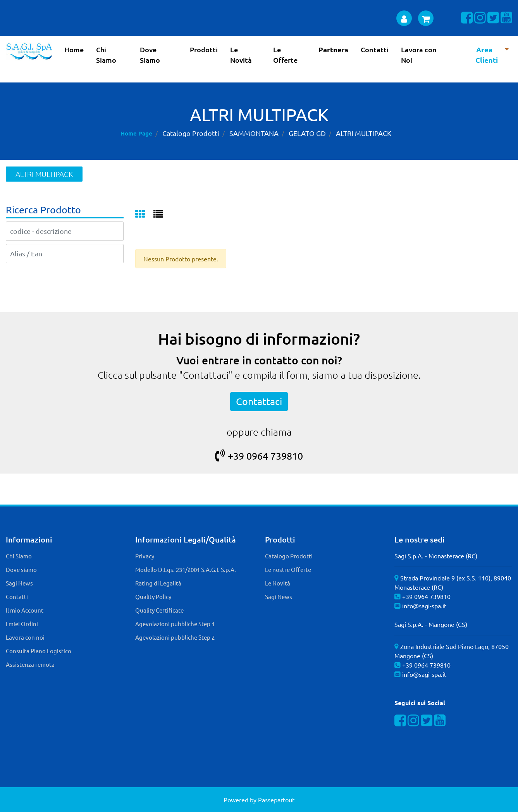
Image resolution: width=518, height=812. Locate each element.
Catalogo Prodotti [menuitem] (289, 556)
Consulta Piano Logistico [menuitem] (39, 651)
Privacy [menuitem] (145, 556)
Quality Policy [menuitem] (153, 597)
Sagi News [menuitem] (19, 583)
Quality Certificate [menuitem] (159, 610)
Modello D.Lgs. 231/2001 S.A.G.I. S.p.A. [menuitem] (186, 569)
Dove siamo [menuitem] (21, 569)
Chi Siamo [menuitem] (106, 55)
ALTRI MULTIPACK (364, 133)
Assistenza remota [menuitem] (30, 664)
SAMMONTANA (254, 133)
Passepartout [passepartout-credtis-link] (276, 800)
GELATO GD (307, 133)
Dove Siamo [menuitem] (150, 55)
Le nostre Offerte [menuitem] (288, 569)
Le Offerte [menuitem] (285, 55)
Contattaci (259, 401)
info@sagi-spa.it (424, 606)
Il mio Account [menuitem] (25, 610)
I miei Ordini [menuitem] (22, 624)
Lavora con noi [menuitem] (25, 637)
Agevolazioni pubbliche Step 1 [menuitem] (175, 624)
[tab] (144, 215)
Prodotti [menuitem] (204, 49)
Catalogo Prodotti (191, 133)
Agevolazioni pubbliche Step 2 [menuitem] (175, 637)
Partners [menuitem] (333, 49)
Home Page (136, 133)
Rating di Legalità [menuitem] (158, 583)
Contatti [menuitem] (375, 49)
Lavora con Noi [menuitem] (419, 55)
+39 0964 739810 (259, 456)
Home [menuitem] (74, 49)
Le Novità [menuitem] (241, 55)
